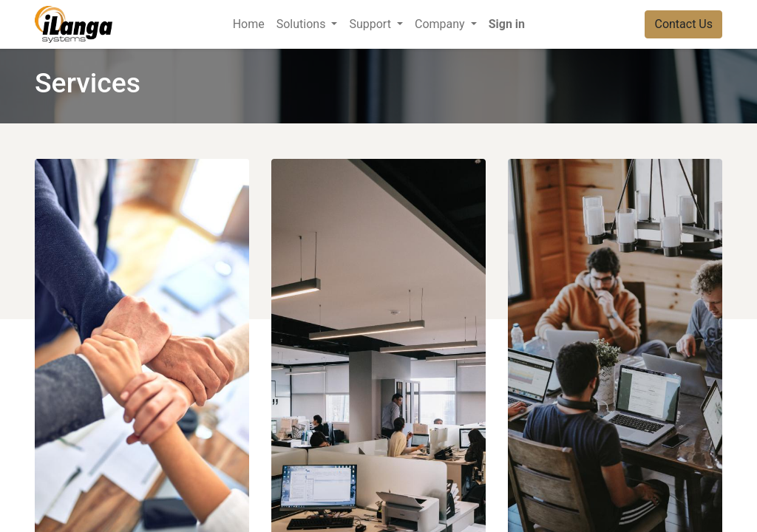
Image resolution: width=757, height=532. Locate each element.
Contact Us (683, 24)
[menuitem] (249, 24)
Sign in (507, 24)
